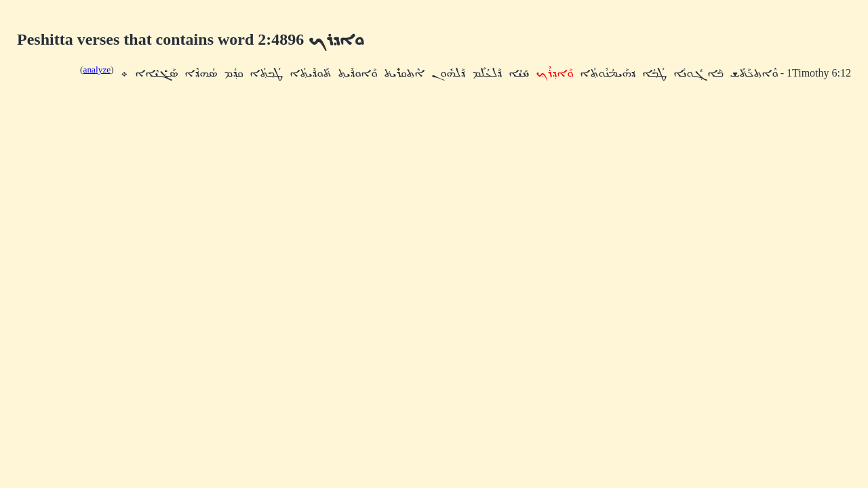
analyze (97, 69)
